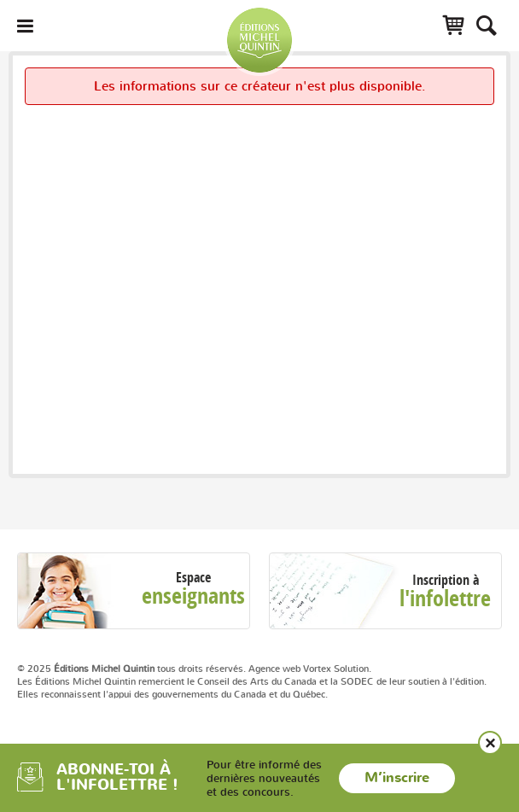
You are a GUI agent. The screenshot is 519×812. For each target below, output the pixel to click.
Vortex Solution (336, 669)
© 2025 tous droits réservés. (131, 669)
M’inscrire (397, 778)
